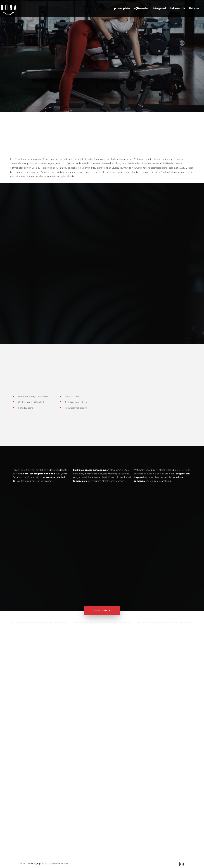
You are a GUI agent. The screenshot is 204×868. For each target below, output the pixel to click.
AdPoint (65, 864)
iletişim (194, 9)
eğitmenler (141, 9)
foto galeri (159, 9)
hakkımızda (178, 9)
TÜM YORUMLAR (102, 611)
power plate (122, 9)
